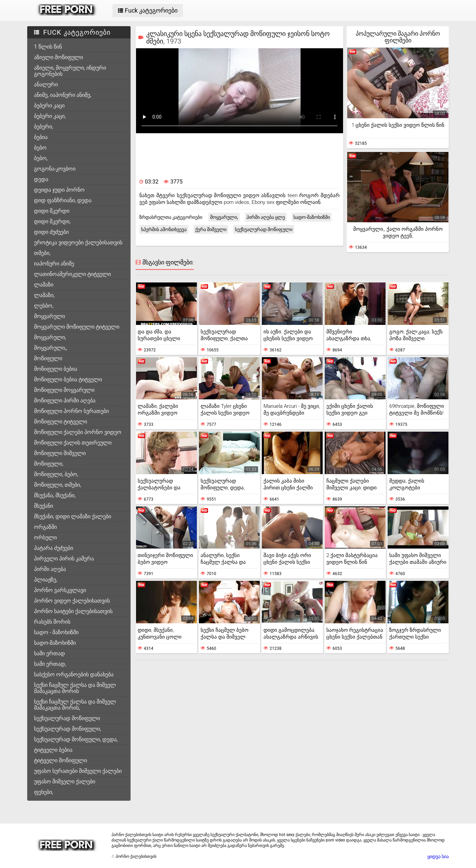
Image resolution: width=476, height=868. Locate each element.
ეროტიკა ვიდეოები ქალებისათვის (78, 242)
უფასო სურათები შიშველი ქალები (78, 771)
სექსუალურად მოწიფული (67, 718)
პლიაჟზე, (46, 580)
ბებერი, (44, 127)
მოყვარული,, (50, 348)
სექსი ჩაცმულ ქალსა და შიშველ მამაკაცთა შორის (75, 688)
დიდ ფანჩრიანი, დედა (63, 200)
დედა (41, 179)
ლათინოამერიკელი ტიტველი (72, 274)
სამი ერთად (49, 653)
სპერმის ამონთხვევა (164, 229)
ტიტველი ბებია (53, 750)
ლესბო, (44, 306)
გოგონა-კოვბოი (55, 169)
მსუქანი (44, 506)
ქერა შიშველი (211, 229)
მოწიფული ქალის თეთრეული (73, 443)
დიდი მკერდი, (52, 221)
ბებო (40, 148)
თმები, (42, 253)
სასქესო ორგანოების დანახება (74, 674)
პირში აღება (50, 569)
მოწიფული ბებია (56, 369)
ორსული (45, 537)
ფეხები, (44, 792)
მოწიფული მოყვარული (64, 390)
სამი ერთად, (50, 664)
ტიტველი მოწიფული (61, 760)
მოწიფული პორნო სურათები (71, 411)
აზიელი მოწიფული (58, 57)
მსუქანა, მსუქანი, (55, 495)
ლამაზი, (44, 295)
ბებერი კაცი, (50, 116)
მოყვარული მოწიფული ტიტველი (77, 327)
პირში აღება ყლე (266, 217)
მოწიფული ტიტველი (61, 422)
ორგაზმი (45, 527)
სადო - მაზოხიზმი (56, 632)
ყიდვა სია (438, 856)
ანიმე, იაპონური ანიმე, (63, 95)
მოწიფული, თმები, (57, 485)
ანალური (46, 84)
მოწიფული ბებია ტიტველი (68, 379)
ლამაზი (44, 285)
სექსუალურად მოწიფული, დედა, (76, 739)
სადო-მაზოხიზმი (55, 643)
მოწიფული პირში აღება (65, 401)
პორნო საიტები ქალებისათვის (73, 611)
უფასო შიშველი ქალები (65, 782)
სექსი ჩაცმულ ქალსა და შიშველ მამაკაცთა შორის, (75, 705)
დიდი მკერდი (52, 211)
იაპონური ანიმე (54, 264)
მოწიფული (48, 358)
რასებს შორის (52, 622)
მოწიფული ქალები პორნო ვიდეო (78, 432)
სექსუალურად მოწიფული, (67, 729)
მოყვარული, (50, 337)
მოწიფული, (49, 464)
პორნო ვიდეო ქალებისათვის (72, 601)
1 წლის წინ (48, 47)
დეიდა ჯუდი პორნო (59, 190)
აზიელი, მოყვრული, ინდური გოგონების (70, 71)
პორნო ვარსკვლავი (60, 590)
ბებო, (41, 158)
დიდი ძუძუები (51, 232)
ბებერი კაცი (49, 106)
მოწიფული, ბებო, (56, 474)
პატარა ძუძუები (54, 548)
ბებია (41, 137)
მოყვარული (49, 316)
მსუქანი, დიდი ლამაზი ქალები (73, 516)
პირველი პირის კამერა (64, 559)
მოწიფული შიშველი (60, 453)
